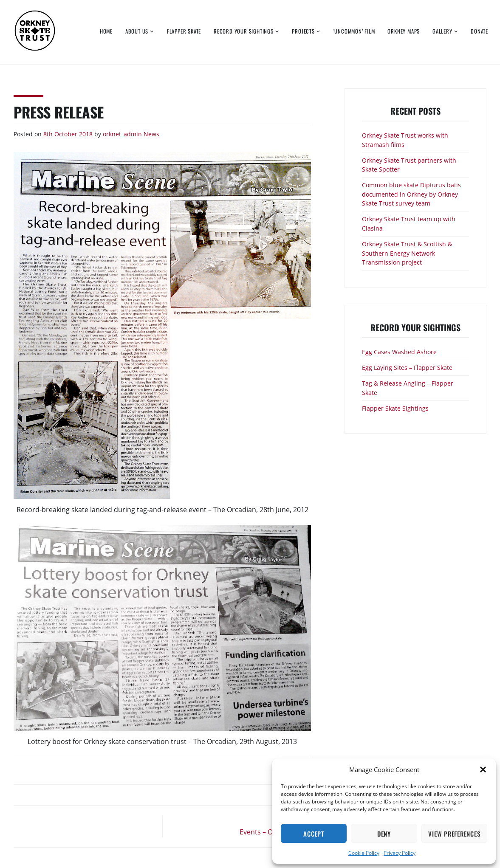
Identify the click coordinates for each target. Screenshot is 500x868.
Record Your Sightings (244, 31)
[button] (483, 769)
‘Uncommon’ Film (354, 31)
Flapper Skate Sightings (395, 408)
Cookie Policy (364, 853)
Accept (314, 834)
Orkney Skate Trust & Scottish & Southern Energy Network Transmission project (407, 253)
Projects (303, 31)
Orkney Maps (404, 31)
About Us (137, 31)
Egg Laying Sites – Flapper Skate (407, 368)
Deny (384, 834)
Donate (479, 31)
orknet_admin (122, 134)
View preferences (454, 834)
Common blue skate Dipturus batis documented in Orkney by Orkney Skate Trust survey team (411, 194)
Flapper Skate (184, 31)
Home (106, 31)
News (151, 134)
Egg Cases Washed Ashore (399, 352)
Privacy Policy (400, 853)
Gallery (442, 31)
